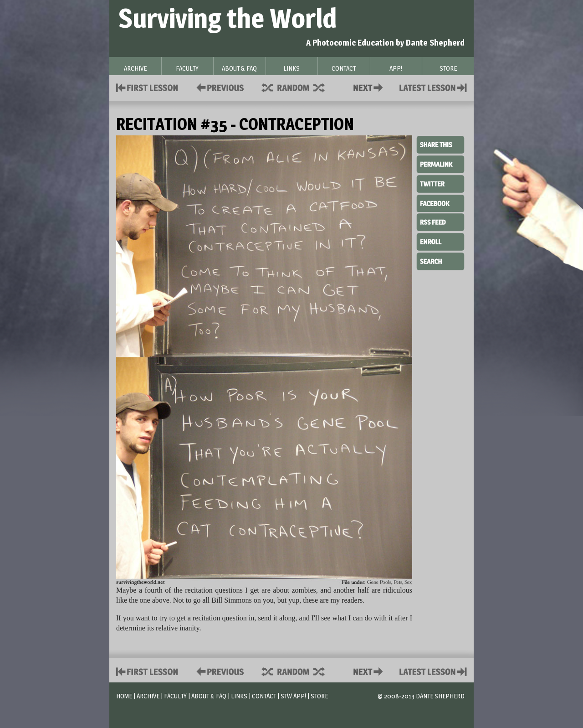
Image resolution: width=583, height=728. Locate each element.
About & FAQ (209, 696)
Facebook (440, 202)
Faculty (175, 696)
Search (440, 260)
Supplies (299, 87)
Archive (148, 696)
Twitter (440, 183)
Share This (440, 145)
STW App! (293, 696)
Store (319, 696)
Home (124, 696)
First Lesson (147, 87)
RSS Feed (440, 222)
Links (239, 696)
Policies (218, 87)
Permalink (440, 164)
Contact (370, 87)
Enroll (440, 241)
